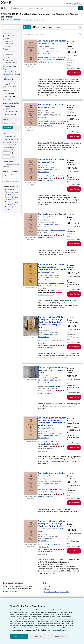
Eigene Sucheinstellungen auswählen (57, 592)
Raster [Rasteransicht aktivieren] (36, 27)
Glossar (47, 589)
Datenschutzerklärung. (58, 630)
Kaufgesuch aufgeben (10, 591)
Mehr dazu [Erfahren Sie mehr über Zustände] (12, 66)
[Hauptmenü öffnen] (5, 8)
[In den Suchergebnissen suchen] (52, 34)
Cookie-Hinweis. (30, 628)
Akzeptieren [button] (19, 636)
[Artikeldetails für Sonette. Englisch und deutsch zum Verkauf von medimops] (31, 51)
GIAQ (53, 290)
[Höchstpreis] (7, 157)
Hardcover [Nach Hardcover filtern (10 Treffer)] (9, 96)
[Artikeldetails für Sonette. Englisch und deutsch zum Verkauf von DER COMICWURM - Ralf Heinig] (31, 483)
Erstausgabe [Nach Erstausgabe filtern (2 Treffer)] (9, 106)
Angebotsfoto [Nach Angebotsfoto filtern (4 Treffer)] (9, 114)
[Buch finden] (81, 8)
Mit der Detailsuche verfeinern (35, 20)
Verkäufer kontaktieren (46, 62)
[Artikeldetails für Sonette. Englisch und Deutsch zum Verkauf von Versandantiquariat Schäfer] (31, 224)
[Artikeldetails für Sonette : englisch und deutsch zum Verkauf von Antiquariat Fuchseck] (31, 372)
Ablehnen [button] (38, 636)
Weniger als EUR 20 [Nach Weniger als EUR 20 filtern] (11, 139)
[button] (81, 34)
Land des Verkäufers (10, 181)
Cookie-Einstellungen (19, 626)
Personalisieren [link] (58, 636)
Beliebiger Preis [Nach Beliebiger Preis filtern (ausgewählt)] (9, 137)
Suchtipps (48, 586)
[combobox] (45, 8)
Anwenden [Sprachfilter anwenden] (8, 128)
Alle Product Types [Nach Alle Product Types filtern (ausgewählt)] (10, 36)
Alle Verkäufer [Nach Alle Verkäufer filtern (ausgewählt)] (10, 189)
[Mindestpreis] (7, 153)
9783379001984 (15, 20)
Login (74, 3)
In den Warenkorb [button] (75, 73)
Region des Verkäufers (11, 175)
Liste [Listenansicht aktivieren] (27, 27)
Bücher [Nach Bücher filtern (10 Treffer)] (7, 39)
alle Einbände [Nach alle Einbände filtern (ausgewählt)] (8, 94)
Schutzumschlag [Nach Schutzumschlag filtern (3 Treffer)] (10, 111)
